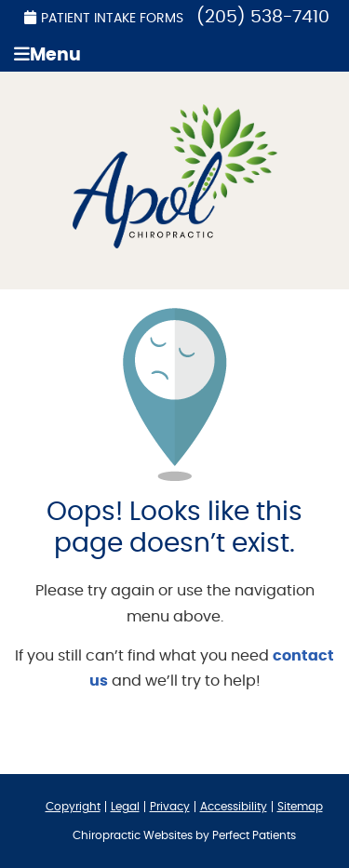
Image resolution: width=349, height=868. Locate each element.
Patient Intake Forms (104, 18)
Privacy (170, 807)
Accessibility (234, 807)
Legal (125, 807)
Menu (47, 54)
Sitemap (300, 807)
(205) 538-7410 (263, 17)
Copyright (73, 807)
